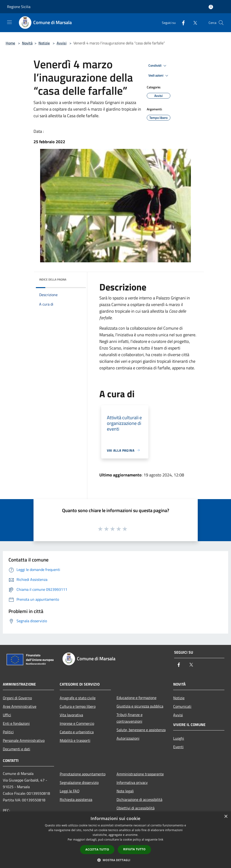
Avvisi (62, 43)
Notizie (44, 43)
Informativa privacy (132, 782)
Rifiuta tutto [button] (134, 849)
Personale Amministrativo (24, 740)
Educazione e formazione (136, 698)
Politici (8, 732)
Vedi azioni (159, 76)
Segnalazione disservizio (79, 782)
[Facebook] (181, 23)
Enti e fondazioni (16, 723)
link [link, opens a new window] (161, 840)
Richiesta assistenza (76, 799)
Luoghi (179, 738)
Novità (27, 43)
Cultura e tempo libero (78, 706)
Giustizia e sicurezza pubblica (140, 706)
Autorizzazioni (128, 738)
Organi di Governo (17, 698)
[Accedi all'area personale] (211, 7)
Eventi (178, 747)
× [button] (226, 817)
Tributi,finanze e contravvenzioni (130, 718)
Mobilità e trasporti (75, 740)
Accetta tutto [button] (97, 849)
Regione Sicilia (19, 7)
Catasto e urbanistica (77, 732)
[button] (116, 860)
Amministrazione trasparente (140, 774)
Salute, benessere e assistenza (141, 730)
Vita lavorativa (71, 715)
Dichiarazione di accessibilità (139, 799)
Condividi (158, 66)
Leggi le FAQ (70, 791)
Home (10, 43)
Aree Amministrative (20, 706)
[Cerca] (221, 23)
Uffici (7, 715)
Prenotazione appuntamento (83, 774)
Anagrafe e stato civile (78, 698)
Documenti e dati (17, 749)
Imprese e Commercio (77, 723)
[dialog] (115, 840)
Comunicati (182, 706)
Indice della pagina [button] (53, 279)
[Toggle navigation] (9, 22)
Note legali (125, 791)
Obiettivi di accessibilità (136, 808)
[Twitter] (193, 23)
